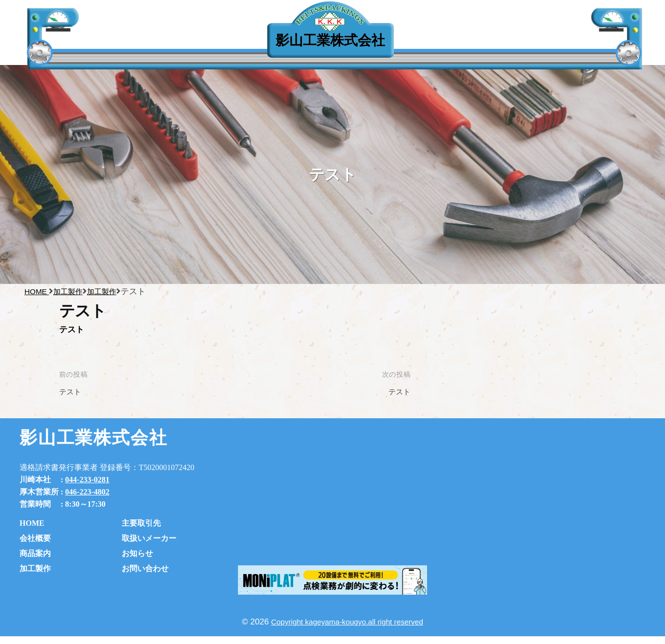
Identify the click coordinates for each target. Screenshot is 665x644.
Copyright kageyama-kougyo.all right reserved (347, 622)
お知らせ (137, 553)
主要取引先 (150, 43)
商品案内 (35, 553)
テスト (72, 392)
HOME (32, 523)
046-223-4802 (87, 492)
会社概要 (35, 538)
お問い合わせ (145, 569)
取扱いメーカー (149, 538)
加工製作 (35, 569)
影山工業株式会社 (330, 40)
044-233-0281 (87, 480)
